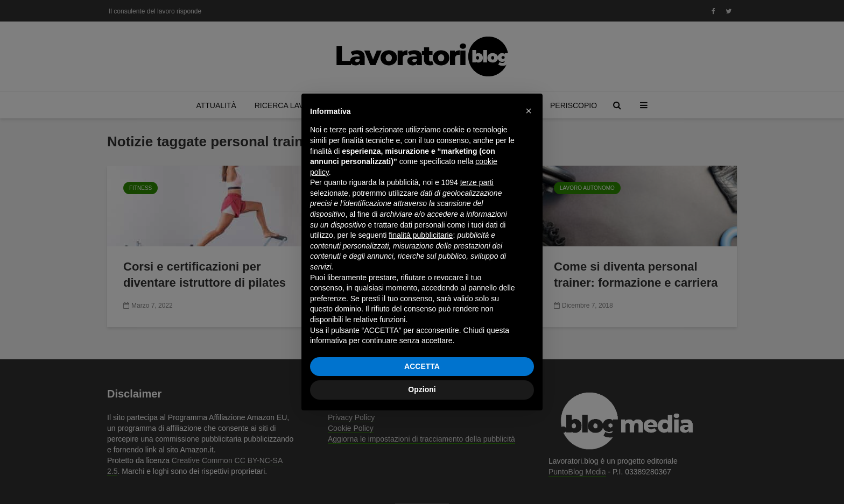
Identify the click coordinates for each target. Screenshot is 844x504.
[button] (529, 111)
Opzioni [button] (422, 389)
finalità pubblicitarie (421, 235)
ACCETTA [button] (422, 366)
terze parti (477, 182)
